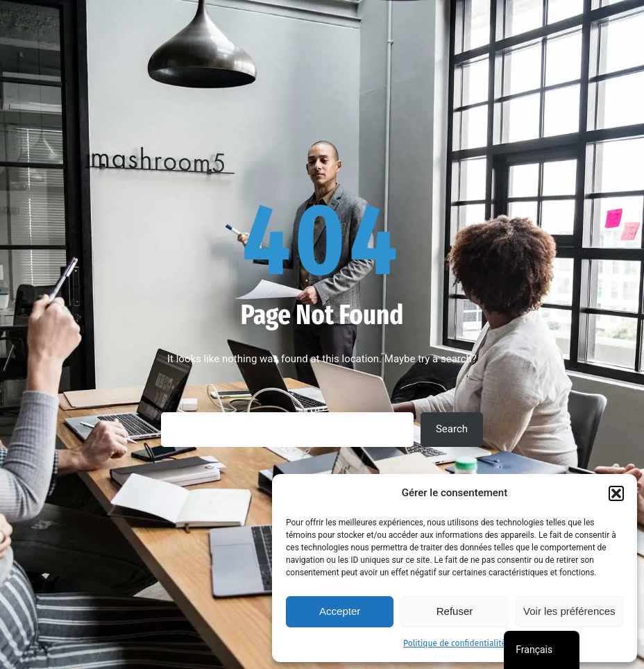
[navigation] (542, 650)
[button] (616, 493)
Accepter (340, 611)
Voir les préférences (569, 611)
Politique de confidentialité (455, 643)
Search (452, 429)
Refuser (455, 611)
